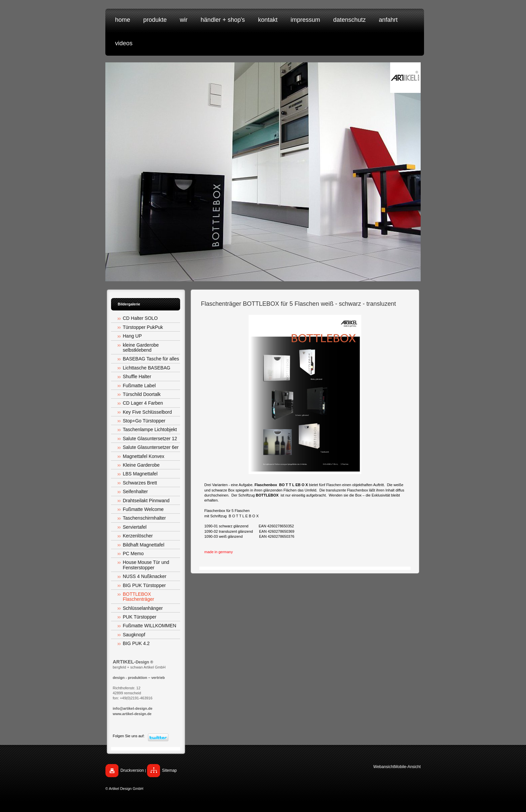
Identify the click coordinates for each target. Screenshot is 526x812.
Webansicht (384, 767)
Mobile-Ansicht (407, 767)
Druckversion (132, 770)
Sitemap (169, 770)
